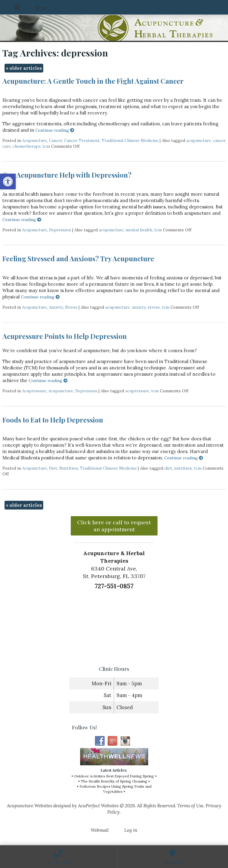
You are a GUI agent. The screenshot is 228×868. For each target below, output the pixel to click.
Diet (53, 468)
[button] (8, 182)
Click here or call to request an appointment (114, 526)
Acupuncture (34, 140)
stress (154, 307)
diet (168, 468)
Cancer (55, 140)
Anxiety (56, 307)
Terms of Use (190, 806)
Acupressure (34, 391)
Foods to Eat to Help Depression (53, 420)
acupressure (137, 391)
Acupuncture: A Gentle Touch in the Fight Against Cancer (93, 81)
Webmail (100, 830)
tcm (46, 146)
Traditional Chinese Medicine (130, 140)
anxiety (139, 307)
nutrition (183, 468)
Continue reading (55, 130)
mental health (139, 230)
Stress (71, 307)
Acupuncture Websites (29, 806)
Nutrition (68, 468)
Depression (60, 230)
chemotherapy (26, 146)
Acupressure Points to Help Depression (65, 336)
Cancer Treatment (82, 140)
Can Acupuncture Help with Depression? (67, 175)
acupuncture (199, 140)
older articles (24, 68)
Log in (131, 830)
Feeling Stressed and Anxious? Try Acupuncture (78, 259)
